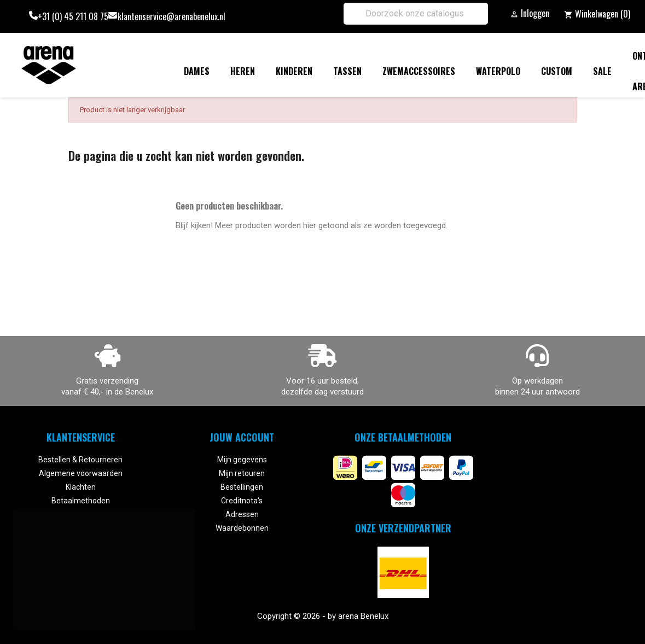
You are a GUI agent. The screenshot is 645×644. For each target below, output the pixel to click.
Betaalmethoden (81, 501)
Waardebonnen (242, 528)
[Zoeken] (416, 14)
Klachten (81, 487)
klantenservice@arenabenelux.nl (172, 16)
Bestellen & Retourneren (80, 460)
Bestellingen (242, 487)
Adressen (242, 514)
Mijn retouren (242, 473)
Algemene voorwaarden (81, 473)
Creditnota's (242, 501)
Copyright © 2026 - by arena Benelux (323, 616)
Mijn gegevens (242, 460)
